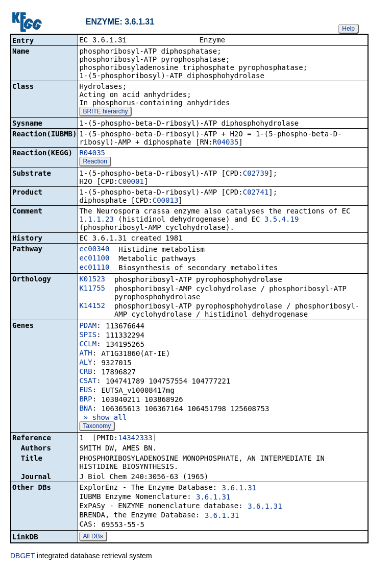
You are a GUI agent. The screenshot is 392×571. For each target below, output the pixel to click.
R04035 (226, 143)
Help (348, 29)
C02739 (256, 174)
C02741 (256, 193)
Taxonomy (97, 427)
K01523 (92, 280)
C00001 (131, 182)
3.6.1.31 (239, 489)
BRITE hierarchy (105, 112)
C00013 (166, 201)
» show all (103, 418)
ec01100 (94, 259)
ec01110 (94, 268)
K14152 (92, 306)
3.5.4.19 (281, 220)
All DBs (93, 537)
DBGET (22, 557)
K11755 (92, 289)
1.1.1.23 (96, 220)
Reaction (95, 162)
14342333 (135, 439)
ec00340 (94, 250)
